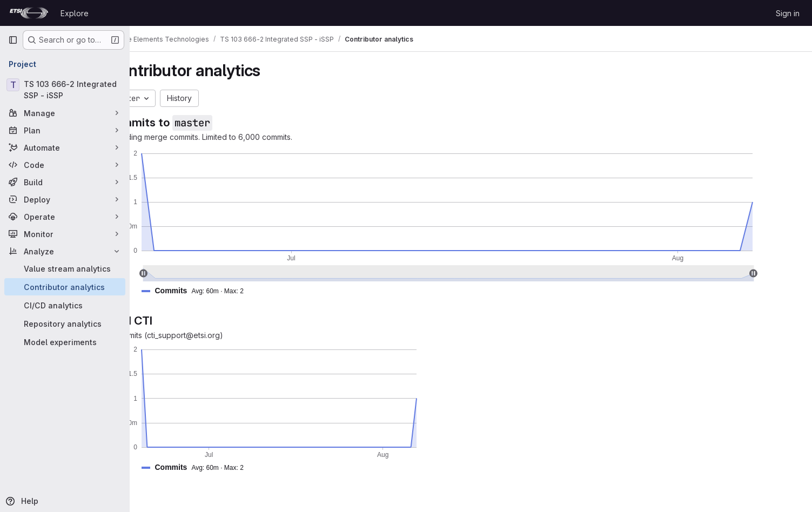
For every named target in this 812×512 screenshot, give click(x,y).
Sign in (788, 13)
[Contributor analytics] (65, 287)
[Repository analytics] (65, 324)
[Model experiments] (65, 342)
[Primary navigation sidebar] (13, 40)
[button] (232, 291)
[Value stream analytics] (65, 268)
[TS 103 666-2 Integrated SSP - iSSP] (65, 90)
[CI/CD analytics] (65, 305)
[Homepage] (29, 13)
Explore (75, 13)
